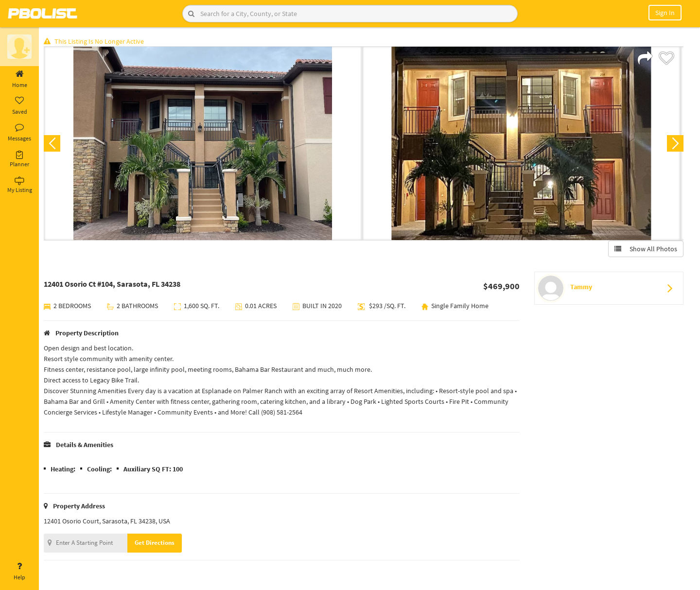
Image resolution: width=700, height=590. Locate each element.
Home (19, 79)
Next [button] (675, 144)
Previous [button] (54, 144)
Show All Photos (645, 249)
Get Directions (157, 543)
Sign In (665, 13)
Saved (19, 106)
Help (19, 572)
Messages (19, 133)
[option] (205, 144)
